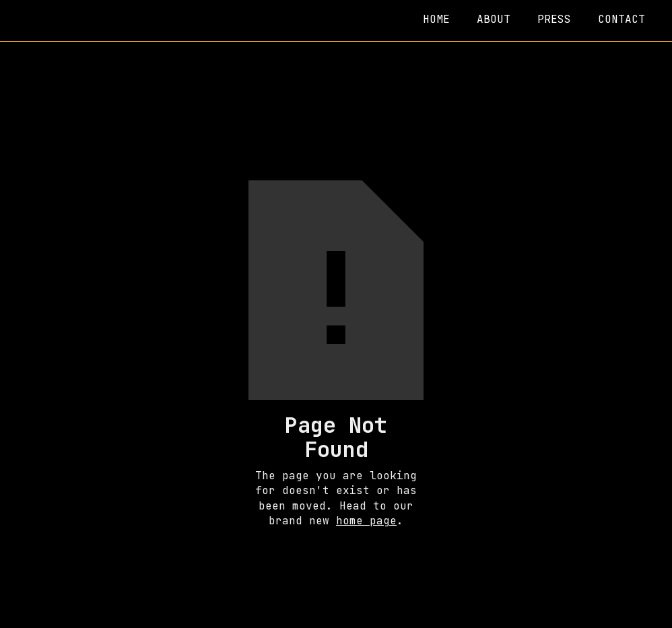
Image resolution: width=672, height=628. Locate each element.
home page (366, 521)
